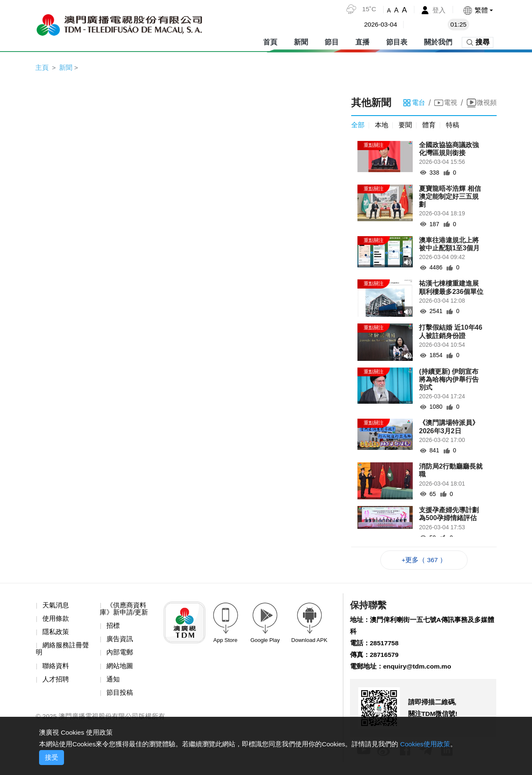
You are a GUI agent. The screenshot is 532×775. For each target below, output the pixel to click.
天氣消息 (56, 606)
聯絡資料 (56, 668)
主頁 (42, 68)
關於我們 (438, 41)
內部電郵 (120, 654)
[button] (478, 10)
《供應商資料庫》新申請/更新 (124, 610)
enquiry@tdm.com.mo (418, 669)
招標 (113, 627)
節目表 (397, 41)
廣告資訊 (120, 640)
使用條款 (56, 620)
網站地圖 (120, 668)
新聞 (301, 41)
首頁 (270, 41)
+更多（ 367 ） (424, 561)
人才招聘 (56, 681)
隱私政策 (56, 633)
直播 (362, 41)
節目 (332, 41)
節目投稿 (120, 695)
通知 (113, 681)
